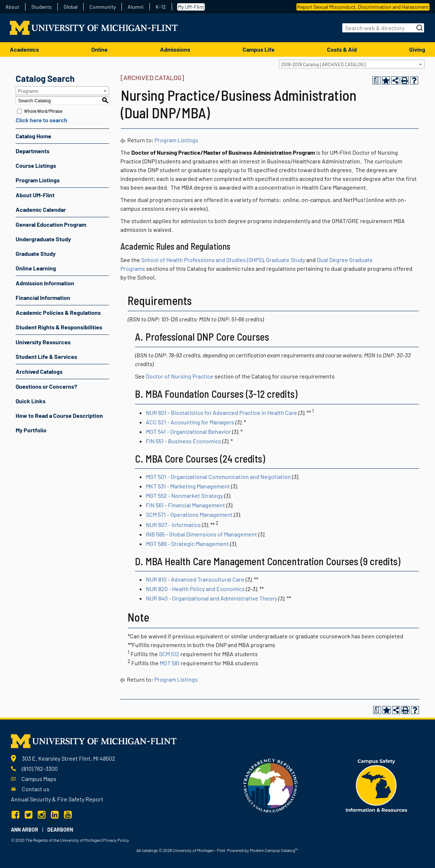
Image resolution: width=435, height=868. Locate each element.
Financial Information (43, 298)
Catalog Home (33, 136)
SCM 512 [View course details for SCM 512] (169, 654)
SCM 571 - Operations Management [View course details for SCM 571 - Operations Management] (189, 514)
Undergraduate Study (43, 239)
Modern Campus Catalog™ (274, 850)
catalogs (150, 850)
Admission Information (45, 283)
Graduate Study (36, 253)
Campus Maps (39, 779)
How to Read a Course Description (59, 415)
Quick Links (31, 401)
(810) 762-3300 (40, 768)
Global (71, 7)
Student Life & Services (46, 356)
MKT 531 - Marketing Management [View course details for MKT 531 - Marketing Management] (188, 486)
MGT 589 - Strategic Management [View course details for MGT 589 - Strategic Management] (187, 544)
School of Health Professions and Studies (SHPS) (202, 260)
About (12, 7)
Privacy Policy (116, 840)
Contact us (36, 789)
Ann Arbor (25, 830)
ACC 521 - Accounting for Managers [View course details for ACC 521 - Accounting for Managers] (190, 422)
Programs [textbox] (28, 91)
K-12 (161, 7)
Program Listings (38, 180)
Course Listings (36, 165)
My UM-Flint (191, 7)
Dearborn (60, 830)
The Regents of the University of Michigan (63, 840)
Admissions (175, 49)
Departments (33, 151)
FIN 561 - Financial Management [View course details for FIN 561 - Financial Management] (185, 505)
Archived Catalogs (39, 371)
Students (41, 7)
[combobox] (352, 64)
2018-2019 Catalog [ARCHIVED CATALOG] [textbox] (323, 64)
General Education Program (51, 224)
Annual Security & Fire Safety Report (57, 799)
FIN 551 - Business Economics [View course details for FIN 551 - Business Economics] (183, 441)
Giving (417, 49)
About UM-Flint (35, 195)
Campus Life (259, 49)
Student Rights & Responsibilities (59, 327)
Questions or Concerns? (46, 386)
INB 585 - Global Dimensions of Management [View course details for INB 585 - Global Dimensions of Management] (201, 534)
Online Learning (36, 268)
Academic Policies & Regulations (58, 312)
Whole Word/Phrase (43, 111)
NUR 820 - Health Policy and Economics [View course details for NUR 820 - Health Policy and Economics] (195, 589)
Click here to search (41, 120)
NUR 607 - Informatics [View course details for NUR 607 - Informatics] (173, 525)
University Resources (43, 342)
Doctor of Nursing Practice (180, 376)
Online (99, 49)
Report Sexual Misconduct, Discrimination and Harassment (363, 7)
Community (103, 7)
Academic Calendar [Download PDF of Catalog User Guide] (41, 209)
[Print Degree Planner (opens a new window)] (376, 80)
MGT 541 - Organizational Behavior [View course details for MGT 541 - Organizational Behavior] (188, 431)
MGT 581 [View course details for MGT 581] (170, 663)
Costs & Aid (342, 49)
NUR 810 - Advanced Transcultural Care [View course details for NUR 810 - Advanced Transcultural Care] (195, 579)
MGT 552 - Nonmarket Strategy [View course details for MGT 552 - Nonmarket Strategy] (184, 496)
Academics (24, 49)
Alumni (136, 7)
